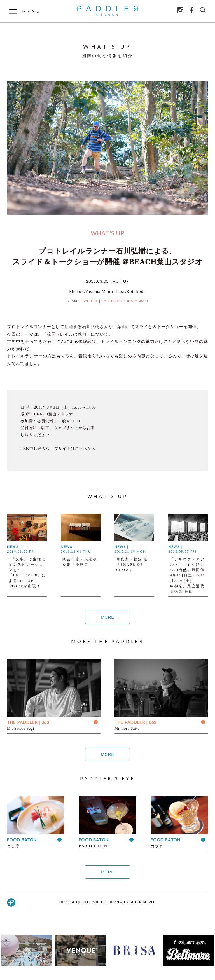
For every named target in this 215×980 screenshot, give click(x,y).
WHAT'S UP (108, 233)
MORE (107, 617)
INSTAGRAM (138, 301)
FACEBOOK (112, 301)
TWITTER (89, 301)
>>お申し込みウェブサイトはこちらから (58, 449)
